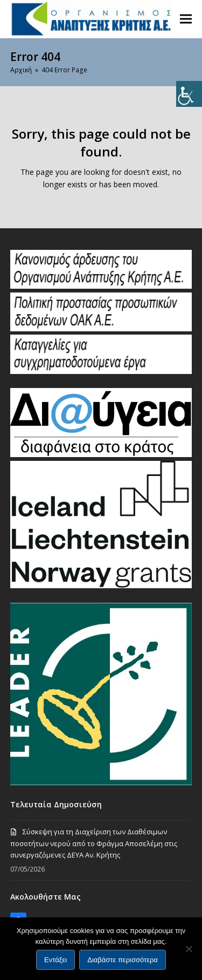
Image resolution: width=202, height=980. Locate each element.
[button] (186, 19)
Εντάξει (55, 960)
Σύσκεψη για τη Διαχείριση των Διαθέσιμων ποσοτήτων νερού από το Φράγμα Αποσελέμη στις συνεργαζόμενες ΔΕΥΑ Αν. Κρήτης (94, 843)
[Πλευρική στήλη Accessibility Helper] (189, 94)
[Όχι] (189, 949)
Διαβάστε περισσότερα (123, 960)
